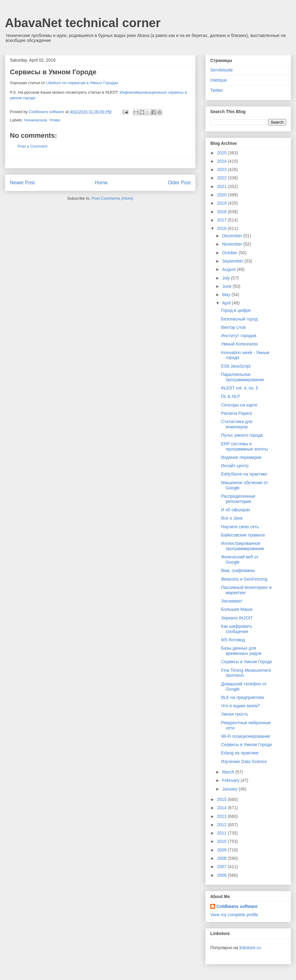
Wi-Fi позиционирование (246, 736)
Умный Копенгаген (239, 344)
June (227, 286)
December (232, 236)
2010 (222, 841)
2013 (222, 816)
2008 (222, 858)
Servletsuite (222, 70)
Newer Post (22, 183)
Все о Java (232, 518)
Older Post (179, 183)
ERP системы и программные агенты (245, 446)
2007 (222, 867)
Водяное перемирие (241, 457)
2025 (222, 153)
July (226, 278)
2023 (222, 169)
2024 (222, 161)
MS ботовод (233, 640)
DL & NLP (231, 396)
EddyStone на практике (244, 474)
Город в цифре (236, 310)
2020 (222, 195)
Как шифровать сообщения (237, 629)
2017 (222, 220)
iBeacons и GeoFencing (244, 579)
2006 (222, 875)
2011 (222, 833)
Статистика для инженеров (237, 424)
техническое (36, 120)
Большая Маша (237, 609)
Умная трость (235, 714)
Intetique (219, 80)
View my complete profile (234, 915)
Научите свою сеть (240, 527)
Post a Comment (33, 146)
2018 (222, 212)
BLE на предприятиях (243, 697)
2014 (222, 808)
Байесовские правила (243, 535)
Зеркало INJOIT (237, 618)
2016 (222, 228)
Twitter (217, 90)
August (229, 269)
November (232, 244)
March (229, 772)
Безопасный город (239, 319)
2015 (222, 799)
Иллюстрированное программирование (243, 546)
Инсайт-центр (235, 466)
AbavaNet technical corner (83, 23)
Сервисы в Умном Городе (247, 662)
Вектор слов (233, 327)
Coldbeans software (237, 906)
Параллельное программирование (243, 377)
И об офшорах (236, 510)
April (227, 303)
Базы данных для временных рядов (241, 651)
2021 (222, 186)
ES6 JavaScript (236, 366)
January (230, 789)
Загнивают (232, 601)
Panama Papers (236, 413)
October (230, 253)
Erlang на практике (240, 753)
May (227, 295)
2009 (222, 850)
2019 (222, 203)
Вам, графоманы (238, 570)
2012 (222, 825)
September (233, 261)
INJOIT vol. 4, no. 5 (240, 388)
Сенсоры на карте (239, 405)
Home (101, 183)
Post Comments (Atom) (112, 198)
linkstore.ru (250, 948)
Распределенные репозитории (238, 499)
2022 (222, 178)
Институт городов (239, 336)
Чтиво (55, 120)
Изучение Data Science (244, 762)
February (231, 780)
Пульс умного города (242, 435)
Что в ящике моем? (240, 706)
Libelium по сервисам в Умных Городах (82, 83)
